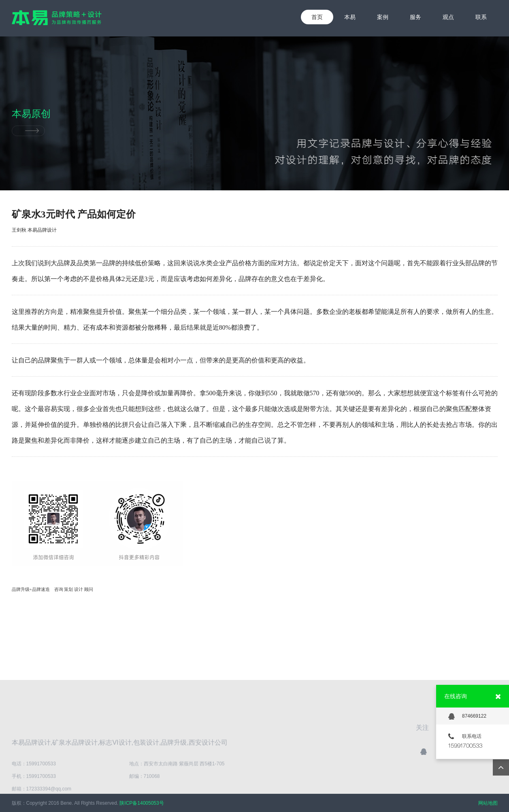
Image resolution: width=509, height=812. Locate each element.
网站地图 (488, 803)
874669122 (467, 716)
